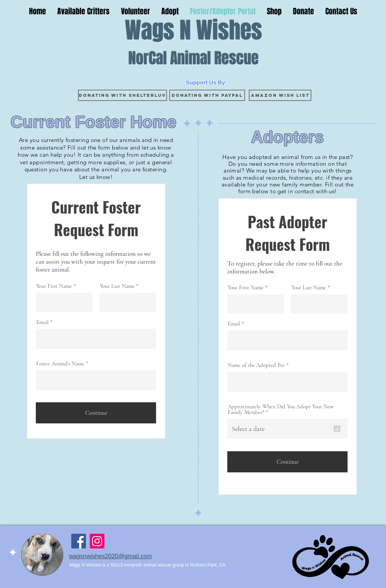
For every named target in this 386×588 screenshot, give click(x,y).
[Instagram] (97, 541)
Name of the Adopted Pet (256, 365)
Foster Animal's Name (60, 364)
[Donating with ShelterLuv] (123, 95)
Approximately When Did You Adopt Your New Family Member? (281, 409)
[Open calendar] (337, 429)
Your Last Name (117, 286)
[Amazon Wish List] (280, 95)
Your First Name (54, 286)
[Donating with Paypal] (207, 95)
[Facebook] (79, 541)
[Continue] (96, 413)
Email (42, 322)
